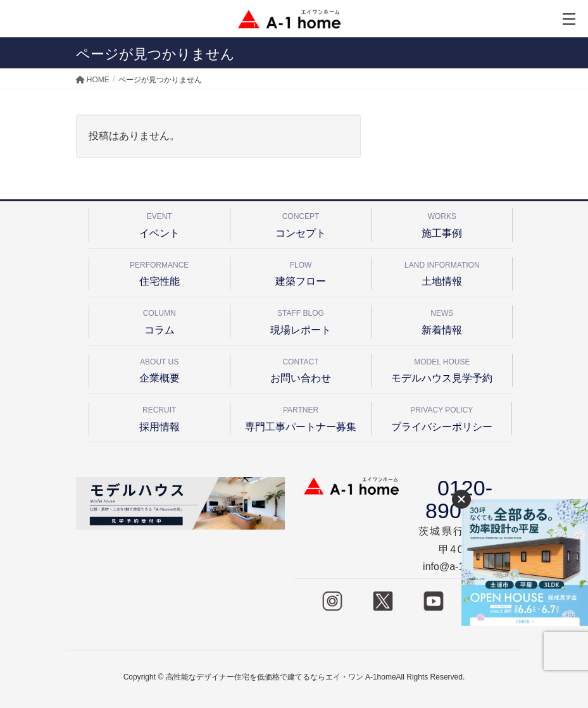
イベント (160, 223)
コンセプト (301, 223)
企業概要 (160, 369)
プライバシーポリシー (441, 417)
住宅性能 (160, 272)
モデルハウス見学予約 (442, 369)
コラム (160, 320)
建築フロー (301, 272)
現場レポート (301, 320)
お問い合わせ (301, 369)
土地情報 (442, 272)
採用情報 (160, 417)
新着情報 (442, 320)
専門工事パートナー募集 (301, 417)
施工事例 (442, 223)
